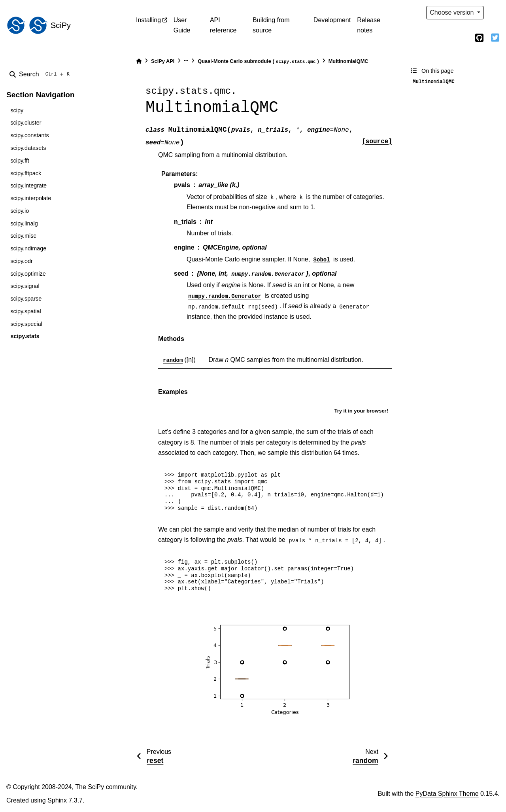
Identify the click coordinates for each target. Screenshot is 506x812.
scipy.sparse (26, 299)
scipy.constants (29, 135)
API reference (223, 25)
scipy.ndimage (28, 248)
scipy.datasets (28, 148)
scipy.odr (22, 261)
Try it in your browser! (361, 411)
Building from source (271, 25)
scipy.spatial (25, 311)
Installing (148, 20)
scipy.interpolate (31, 198)
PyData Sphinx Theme (447, 794)
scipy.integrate (28, 185)
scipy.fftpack (26, 173)
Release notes (369, 25)
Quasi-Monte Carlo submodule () (258, 62)
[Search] (41, 74)
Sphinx (57, 800)
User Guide (182, 25)
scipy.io (20, 211)
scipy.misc (23, 236)
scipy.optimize (28, 274)
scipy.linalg (24, 223)
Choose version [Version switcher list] (453, 12)
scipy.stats (25, 336)
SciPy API (163, 61)
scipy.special (26, 324)
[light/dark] (495, 13)
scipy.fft (20, 161)
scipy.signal (25, 286)
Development (332, 20)
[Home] (139, 61)
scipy (17, 110)
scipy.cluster (26, 123)
